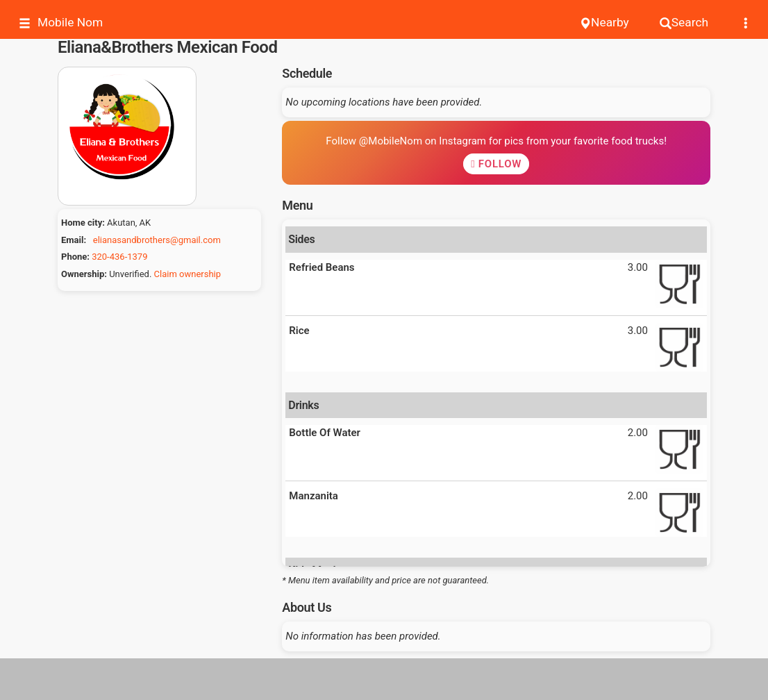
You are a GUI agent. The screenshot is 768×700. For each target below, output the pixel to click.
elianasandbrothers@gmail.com (157, 240)
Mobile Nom (61, 23)
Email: (74, 240)
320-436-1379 (119, 257)
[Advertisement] (384, 679)
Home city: (83, 223)
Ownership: (84, 274)
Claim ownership (187, 274)
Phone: (75, 257)
